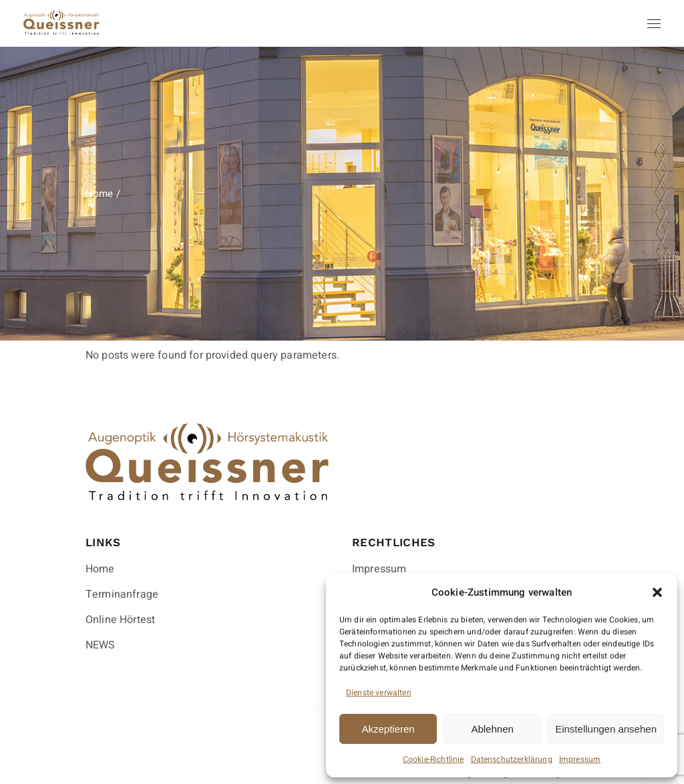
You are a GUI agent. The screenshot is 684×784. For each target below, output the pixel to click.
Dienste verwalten (379, 693)
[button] (657, 592)
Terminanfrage (122, 594)
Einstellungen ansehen (606, 729)
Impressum (580, 759)
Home (100, 569)
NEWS (101, 645)
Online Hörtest (120, 620)
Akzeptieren (388, 729)
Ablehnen (492, 729)
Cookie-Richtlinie (434, 759)
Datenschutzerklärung (512, 759)
